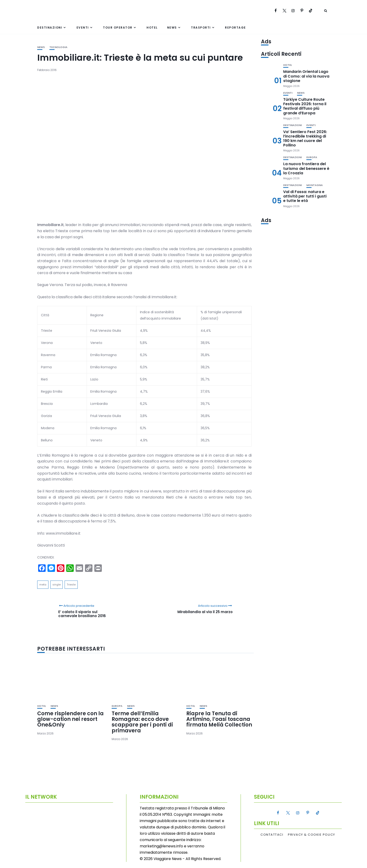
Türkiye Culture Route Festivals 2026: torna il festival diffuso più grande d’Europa (305, 106)
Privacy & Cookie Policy (312, 835)
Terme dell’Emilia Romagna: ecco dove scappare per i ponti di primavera (142, 722)
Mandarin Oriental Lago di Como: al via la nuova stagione (306, 76)
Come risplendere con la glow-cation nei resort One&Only (70, 719)
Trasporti (201, 28)
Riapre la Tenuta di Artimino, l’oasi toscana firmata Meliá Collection (219, 719)
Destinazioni (50, 28)
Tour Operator (118, 28)
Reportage (235, 28)
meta (43, 585)
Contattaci (272, 835)
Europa (117, 706)
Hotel (152, 28)
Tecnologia (58, 47)
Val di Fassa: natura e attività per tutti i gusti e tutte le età (305, 196)
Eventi (83, 28)
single (57, 585)
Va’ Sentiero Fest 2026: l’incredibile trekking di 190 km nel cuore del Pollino (305, 139)
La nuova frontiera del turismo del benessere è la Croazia (306, 168)
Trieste (71, 585)
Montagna (315, 185)
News (172, 28)
